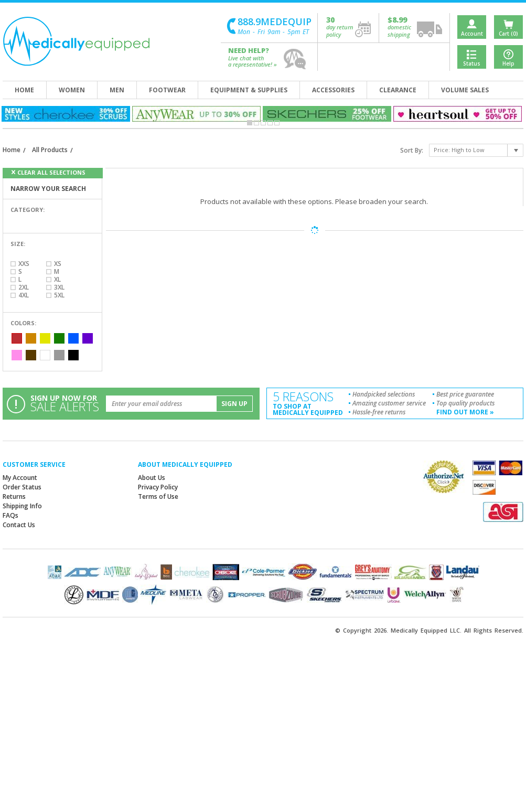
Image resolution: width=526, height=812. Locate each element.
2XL (24, 287)
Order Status (22, 487)
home (24, 90)
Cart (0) (508, 34)
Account (472, 34)
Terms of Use (158, 496)
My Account (20, 478)
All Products (50, 150)
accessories (333, 90)
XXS (24, 264)
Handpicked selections (384, 394)
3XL (59, 287)
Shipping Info (22, 506)
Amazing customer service (389, 403)
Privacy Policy (158, 487)
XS (58, 264)
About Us (152, 478)
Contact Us (19, 525)
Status (472, 63)
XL (57, 279)
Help (508, 63)
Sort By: (412, 150)
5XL (59, 295)
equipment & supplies (249, 90)
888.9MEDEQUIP (275, 22)
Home (12, 150)
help (295, 59)
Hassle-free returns (379, 412)
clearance (398, 90)
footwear (167, 90)
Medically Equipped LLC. (426, 630)
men (117, 90)
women (72, 90)
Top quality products (465, 403)
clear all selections (51, 172)
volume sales (465, 90)
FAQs (10, 515)
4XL (24, 295)
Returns (14, 496)
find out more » (465, 412)
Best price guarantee (465, 394)
